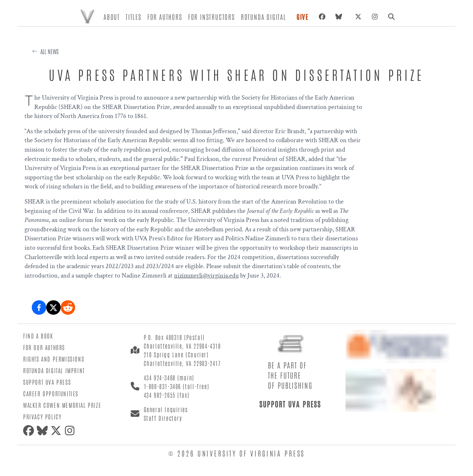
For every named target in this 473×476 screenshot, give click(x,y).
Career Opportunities (51, 393)
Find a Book (38, 336)
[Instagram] (375, 17)
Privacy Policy (42, 416)
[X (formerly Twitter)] (358, 17)
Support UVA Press (47, 382)
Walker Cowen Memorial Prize (62, 405)
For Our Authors (44, 347)
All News (49, 51)
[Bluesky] (340, 17)
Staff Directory (163, 418)
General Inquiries (166, 409)
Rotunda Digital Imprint (54, 370)
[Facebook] (322, 17)
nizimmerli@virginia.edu (206, 276)
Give (303, 17)
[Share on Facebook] (39, 307)
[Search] (391, 17)
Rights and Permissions (54, 359)
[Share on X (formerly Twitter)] (53, 307)
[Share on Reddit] (68, 307)
